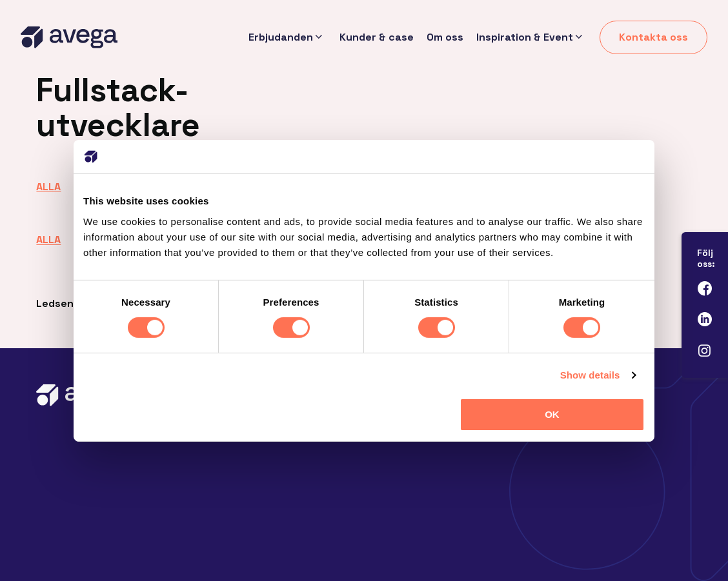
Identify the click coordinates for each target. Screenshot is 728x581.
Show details (590, 375)
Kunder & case (377, 37)
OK (552, 414)
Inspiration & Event (525, 38)
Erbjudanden (280, 38)
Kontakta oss (653, 37)
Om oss (445, 37)
